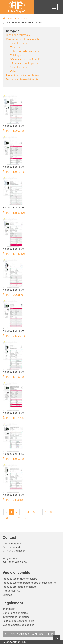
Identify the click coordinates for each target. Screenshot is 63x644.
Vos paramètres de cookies (18, 625)
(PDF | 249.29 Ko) (14, 336)
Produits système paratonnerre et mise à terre (29, 583)
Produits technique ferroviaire (20, 579)
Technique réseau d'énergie (22, 79)
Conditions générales (15, 613)
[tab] (32, 57)
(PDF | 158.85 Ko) (14, 213)
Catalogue (16, 55)
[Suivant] (25, 518)
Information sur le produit (25, 63)
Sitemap (7, 595)
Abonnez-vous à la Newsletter (29, 634)
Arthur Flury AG (12, 591)
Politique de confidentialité (18, 621)
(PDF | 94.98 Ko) (13, 500)
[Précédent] (6, 512)
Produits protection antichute (20, 587)
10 (7, 518)
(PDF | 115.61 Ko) (13, 418)
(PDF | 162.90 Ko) (14, 131)
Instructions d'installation (24, 51)
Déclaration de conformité (25, 59)
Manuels (15, 47)
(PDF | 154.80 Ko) (14, 377)
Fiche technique (19, 43)
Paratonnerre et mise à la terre (25, 39)
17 (19, 518)
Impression (9, 609)
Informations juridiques (16, 617)
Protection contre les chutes (22, 75)
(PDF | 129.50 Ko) (14, 459)
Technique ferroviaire (18, 35)
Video (13, 71)
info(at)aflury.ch (11, 559)
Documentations (18, 19)
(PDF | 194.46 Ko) (14, 254)
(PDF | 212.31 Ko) (13, 295)
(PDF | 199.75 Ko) (14, 172)
